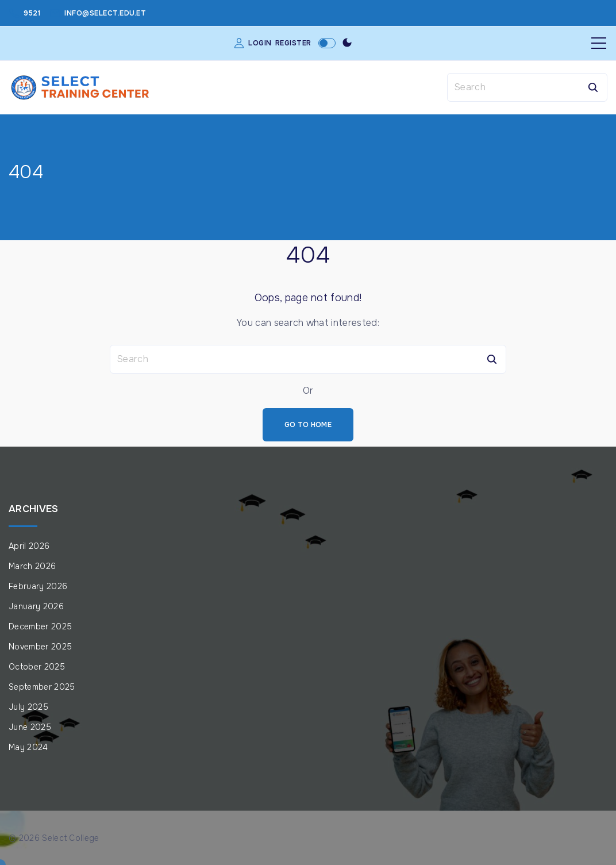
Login (260, 43)
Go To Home (308, 425)
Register (293, 43)
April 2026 (29, 546)
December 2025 (40, 626)
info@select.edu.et (105, 13)
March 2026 (32, 566)
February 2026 (38, 586)
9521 (32, 13)
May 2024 (28, 747)
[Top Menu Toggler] (599, 43)
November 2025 (40, 647)
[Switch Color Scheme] (347, 43)
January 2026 (36, 606)
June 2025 (30, 727)
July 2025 (28, 707)
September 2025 (42, 687)
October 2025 (37, 667)
